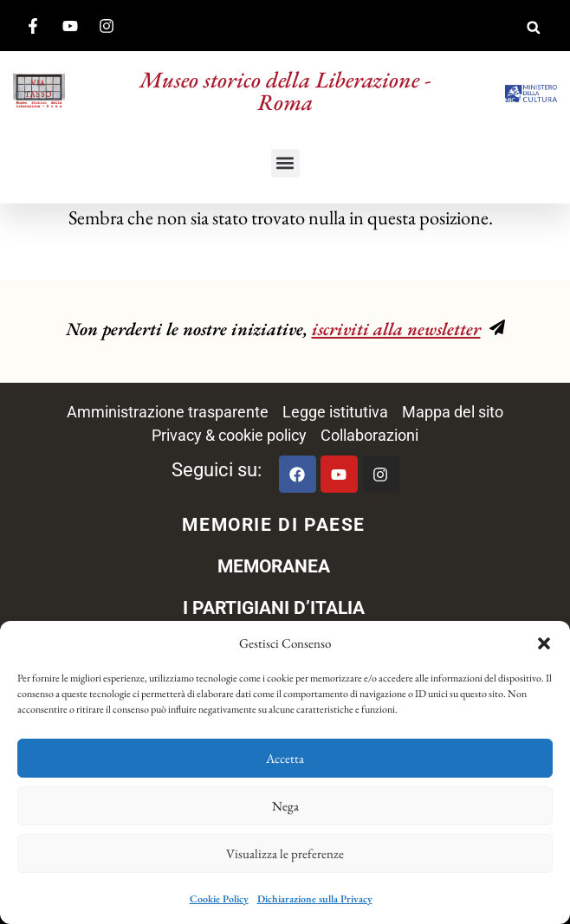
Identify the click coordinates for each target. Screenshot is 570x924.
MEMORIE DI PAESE (274, 525)
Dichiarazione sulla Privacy (315, 899)
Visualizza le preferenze (285, 853)
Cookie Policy (219, 899)
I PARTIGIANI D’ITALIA (274, 608)
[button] (544, 643)
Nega (285, 806)
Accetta (285, 758)
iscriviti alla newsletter (396, 329)
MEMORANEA (274, 566)
